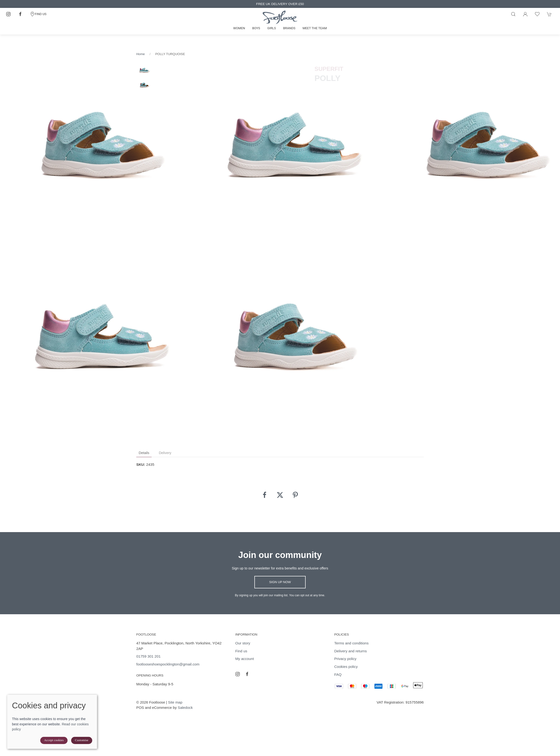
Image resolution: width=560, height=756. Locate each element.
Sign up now (280, 582)
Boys (256, 28)
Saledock (185, 708)
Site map (175, 702)
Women (239, 28)
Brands (289, 28)
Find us (241, 651)
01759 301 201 (148, 656)
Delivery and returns (350, 651)
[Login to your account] (525, 14)
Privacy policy (345, 659)
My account (245, 659)
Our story (243, 643)
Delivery (165, 453)
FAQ (338, 674)
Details (144, 453)
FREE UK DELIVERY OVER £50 (280, 4)
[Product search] (513, 14)
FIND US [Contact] (38, 14)
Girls (272, 28)
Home (140, 54)
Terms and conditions (351, 643)
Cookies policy (346, 667)
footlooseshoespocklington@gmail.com (168, 664)
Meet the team (315, 28)
